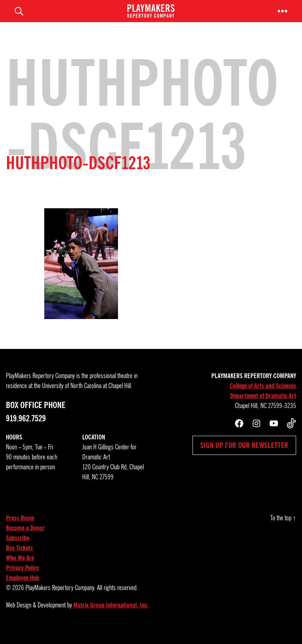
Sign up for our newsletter (244, 456)
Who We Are (20, 569)
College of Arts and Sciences (263, 397)
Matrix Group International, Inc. (111, 616)
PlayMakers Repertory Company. (60, 599)
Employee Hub (22, 589)
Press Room (20, 529)
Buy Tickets (19, 559)
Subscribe (18, 549)
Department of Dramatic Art (263, 407)
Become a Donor (25, 539)
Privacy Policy (22, 579)
